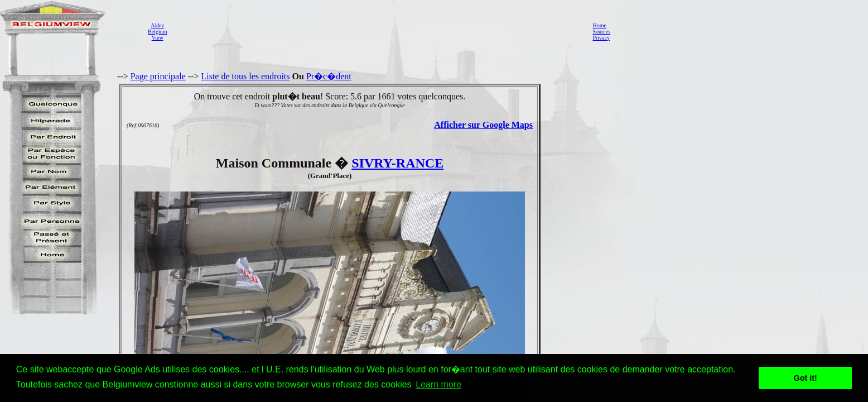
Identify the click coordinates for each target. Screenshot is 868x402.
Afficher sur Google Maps (483, 125)
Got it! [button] (806, 378)
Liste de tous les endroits (245, 76)
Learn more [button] (438, 384)
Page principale (158, 76)
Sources (601, 32)
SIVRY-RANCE (397, 163)
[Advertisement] (377, 31)
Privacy (601, 38)
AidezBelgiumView (157, 32)
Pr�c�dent (329, 76)
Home (599, 25)
